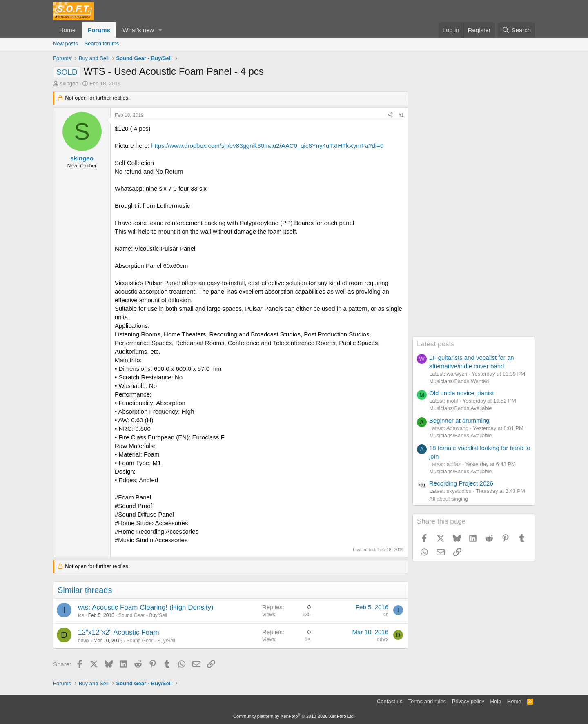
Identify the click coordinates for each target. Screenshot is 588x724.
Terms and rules (427, 701)
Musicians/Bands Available (461, 408)
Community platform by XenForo (294, 716)
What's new (138, 30)
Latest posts (436, 344)
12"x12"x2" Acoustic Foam (119, 632)
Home (67, 30)
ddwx (84, 641)
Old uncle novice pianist (461, 393)
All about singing (449, 499)
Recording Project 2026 (461, 483)
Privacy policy (468, 701)
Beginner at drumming (459, 420)
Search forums (102, 43)
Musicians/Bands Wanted (459, 381)
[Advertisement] (474, 214)
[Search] (516, 30)
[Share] (390, 115)
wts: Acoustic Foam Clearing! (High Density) (146, 607)
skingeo (69, 84)
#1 (401, 115)
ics (81, 615)
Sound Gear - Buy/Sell (143, 615)
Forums (99, 30)
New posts (66, 43)
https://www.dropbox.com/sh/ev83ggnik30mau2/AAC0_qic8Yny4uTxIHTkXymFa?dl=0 (267, 146)
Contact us (390, 701)
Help (496, 701)
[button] (160, 30)
